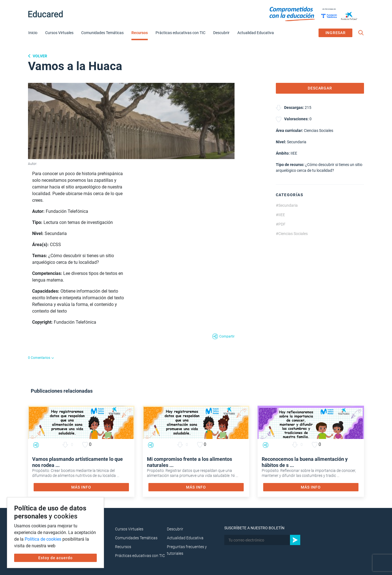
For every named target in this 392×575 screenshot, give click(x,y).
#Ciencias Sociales (292, 234)
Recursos (140, 33)
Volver (40, 56)
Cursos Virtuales (59, 33)
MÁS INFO (81, 487)
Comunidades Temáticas (102, 33)
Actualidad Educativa (256, 33)
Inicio (33, 33)
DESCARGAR (320, 88)
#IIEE (280, 215)
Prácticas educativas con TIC (180, 33)
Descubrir (221, 33)
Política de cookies (43, 539)
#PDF (281, 224)
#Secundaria (287, 205)
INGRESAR (336, 33)
